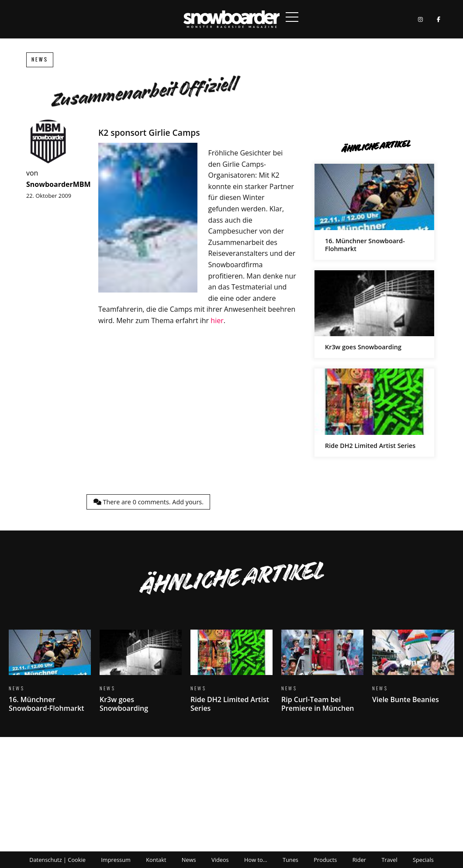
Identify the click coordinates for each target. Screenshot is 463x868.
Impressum (116, 860)
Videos (220, 860)
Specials (423, 860)
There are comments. (149, 502)
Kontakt (156, 860)
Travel (389, 860)
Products (325, 860)
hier (217, 320)
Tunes (290, 860)
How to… (256, 860)
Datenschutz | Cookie (57, 860)
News (40, 60)
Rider (359, 860)
